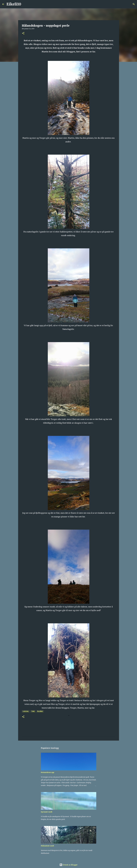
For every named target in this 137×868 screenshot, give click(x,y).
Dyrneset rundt (47, 812)
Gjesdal (26, 711)
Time (33, 711)
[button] (23, 33)
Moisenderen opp (47, 772)
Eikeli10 (14, 4)
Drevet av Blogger (69, 865)
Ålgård (40, 711)
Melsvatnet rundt (47, 846)
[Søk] (24, 4)
